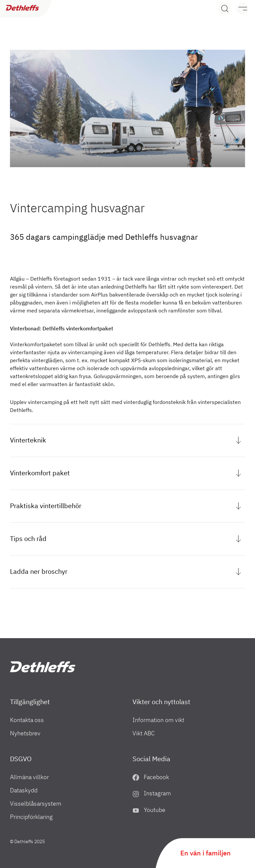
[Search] (224, 8)
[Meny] (239, 8)
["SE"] (43, 667)
